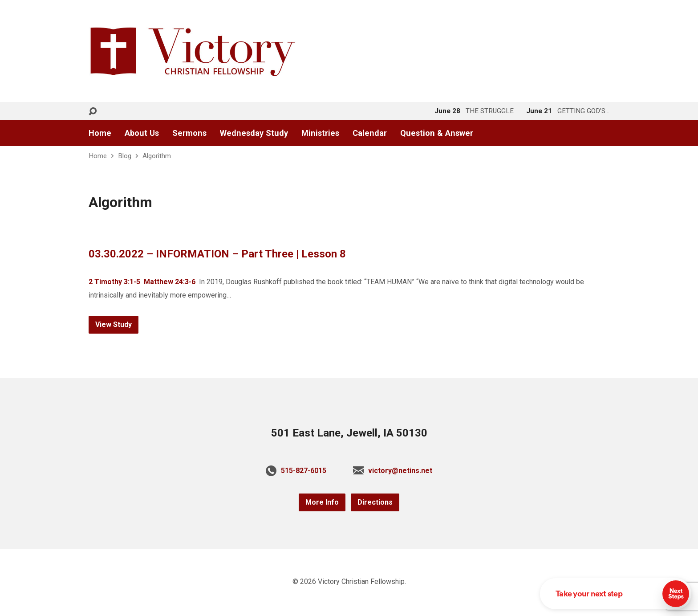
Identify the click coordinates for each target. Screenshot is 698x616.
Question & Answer (437, 133)
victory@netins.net (400, 471)
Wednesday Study (254, 133)
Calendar (370, 133)
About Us (142, 133)
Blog (125, 156)
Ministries (320, 133)
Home (100, 133)
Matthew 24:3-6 (170, 282)
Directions (375, 502)
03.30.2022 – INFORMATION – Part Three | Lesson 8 (217, 254)
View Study (114, 324)
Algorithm (157, 156)
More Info (322, 502)
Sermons (189, 133)
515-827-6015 (304, 471)
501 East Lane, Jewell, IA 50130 (349, 433)
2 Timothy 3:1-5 (114, 282)
